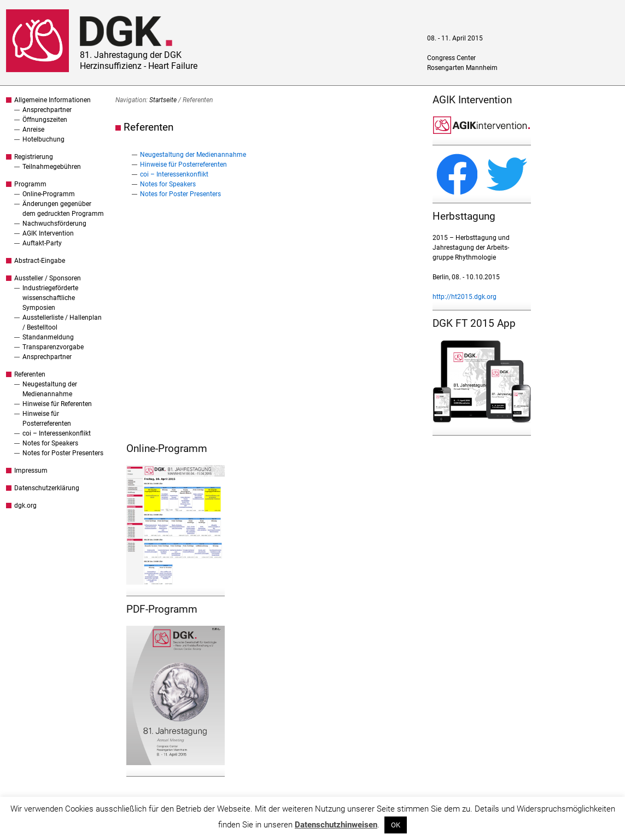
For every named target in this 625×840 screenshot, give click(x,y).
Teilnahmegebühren (52, 167)
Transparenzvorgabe (53, 347)
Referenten (30, 374)
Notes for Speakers (50, 443)
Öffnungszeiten (45, 120)
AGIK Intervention (48, 233)
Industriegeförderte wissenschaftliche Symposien (50, 298)
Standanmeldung (48, 337)
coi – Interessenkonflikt (57, 433)
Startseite (163, 100)
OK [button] (396, 825)
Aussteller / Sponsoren (48, 278)
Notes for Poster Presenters (63, 453)
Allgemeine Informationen (52, 100)
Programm (30, 184)
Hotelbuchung (43, 139)
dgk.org (25, 506)
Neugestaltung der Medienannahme (193, 155)
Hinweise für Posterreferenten (183, 165)
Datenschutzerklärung (47, 488)
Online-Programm (49, 194)
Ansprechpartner (47, 110)
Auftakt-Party (42, 243)
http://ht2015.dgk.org (465, 297)
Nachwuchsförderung (54, 224)
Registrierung (34, 157)
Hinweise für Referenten (57, 404)
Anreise (33, 130)
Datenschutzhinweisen (336, 825)
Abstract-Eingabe (40, 261)
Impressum (31, 471)
